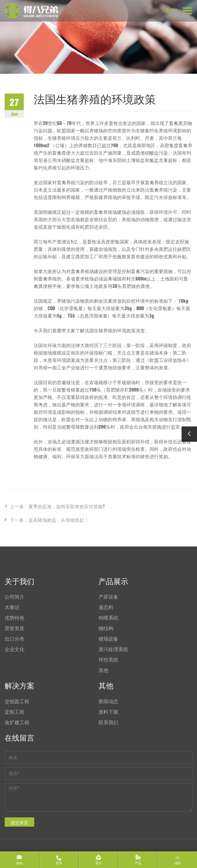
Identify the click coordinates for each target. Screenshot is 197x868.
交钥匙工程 (17, 701)
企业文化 (15, 649)
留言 (98, 863)
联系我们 (108, 722)
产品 (138, 863)
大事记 (12, 607)
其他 (103, 670)
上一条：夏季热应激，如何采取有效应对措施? (57, 507)
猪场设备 (108, 639)
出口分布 (15, 639)
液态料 (106, 607)
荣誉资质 (15, 628)
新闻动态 (108, 701)
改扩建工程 (17, 722)
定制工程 (15, 712)
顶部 (178, 863)
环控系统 (108, 660)
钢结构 (106, 628)
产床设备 (108, 597)
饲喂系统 (108, 618)
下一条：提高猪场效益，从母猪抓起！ (49, 520)
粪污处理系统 (113, 649)
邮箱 (19, 863)
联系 (59, 863)
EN (170, 10)
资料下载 (108, 712)
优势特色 (15, 618)
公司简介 (15, 597)
